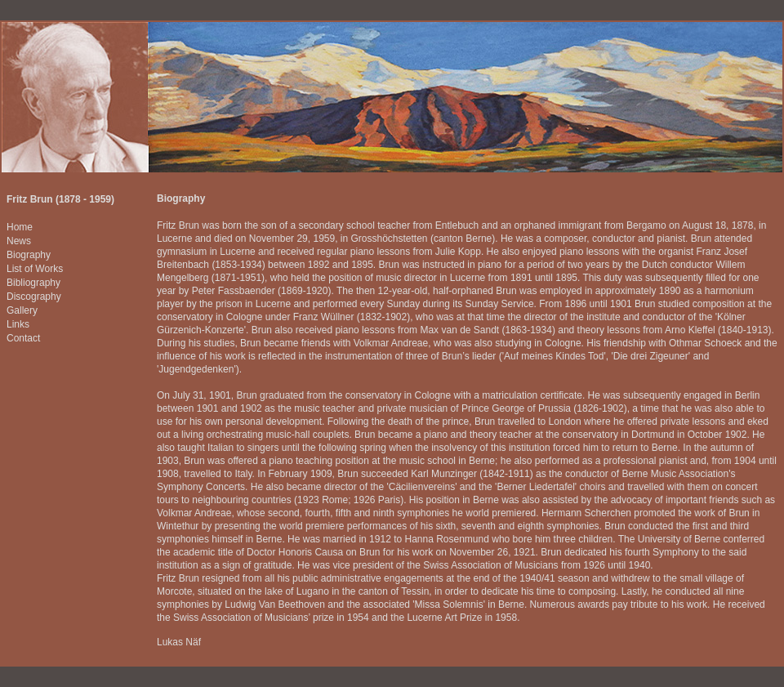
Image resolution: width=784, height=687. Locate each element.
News (19, 241)
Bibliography (33, 283)
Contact (23, 338)
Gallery (22, 310)
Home (20, 227)
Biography (29, 255)
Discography (34, 297)
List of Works (35, 269)
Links (18, 324)
